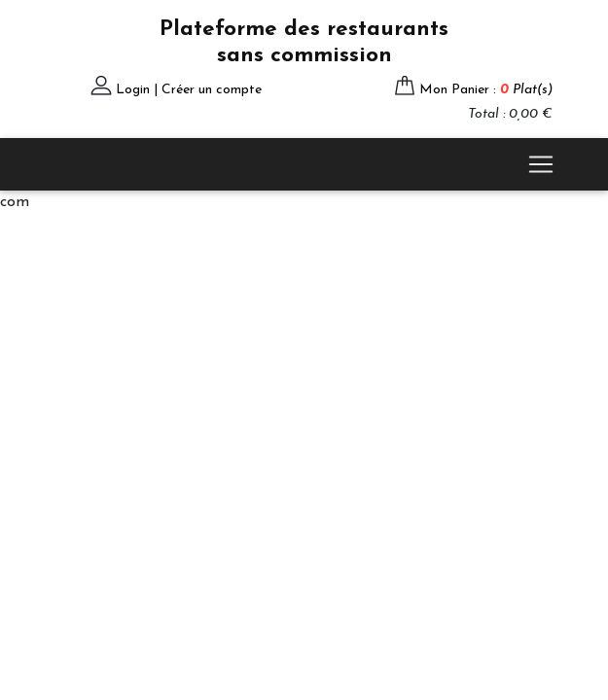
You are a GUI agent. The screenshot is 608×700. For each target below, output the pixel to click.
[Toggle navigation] (541, 164)
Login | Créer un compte (189, 90)
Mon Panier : (486, 90)
